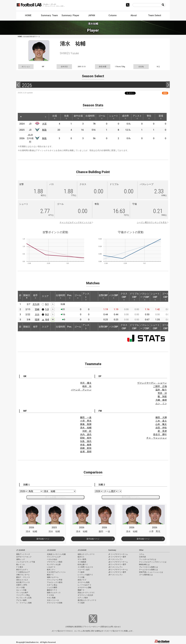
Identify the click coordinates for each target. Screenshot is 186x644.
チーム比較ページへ (55, 497)
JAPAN (92, 15)
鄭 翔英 (162, 397)
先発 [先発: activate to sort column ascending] (66, 117)
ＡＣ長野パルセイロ (85, 567)
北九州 (36, 304)
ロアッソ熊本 (83, 598)
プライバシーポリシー (91, 627)
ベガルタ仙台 (52, 559)
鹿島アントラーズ (23, 554)
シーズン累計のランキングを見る (152, 222)
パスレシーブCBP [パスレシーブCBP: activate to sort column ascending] (145, 296)
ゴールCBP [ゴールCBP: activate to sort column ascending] (166, 296)
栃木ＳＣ (81, 557)
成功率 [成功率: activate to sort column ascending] (125, 117)
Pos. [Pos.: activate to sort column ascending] (70, 296)
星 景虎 (162, 431)
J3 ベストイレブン (116, 575)
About (134, 15)
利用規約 (70, 627)
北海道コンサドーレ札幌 (56, 554)
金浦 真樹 (86, 452)
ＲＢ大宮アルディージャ (56, 572)
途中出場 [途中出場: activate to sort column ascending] (78, 117)
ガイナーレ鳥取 (84, 582)
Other (141, 550)
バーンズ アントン (81, 390)
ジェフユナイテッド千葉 (26, 562)
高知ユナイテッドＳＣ (86, 593)
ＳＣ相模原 (82, 562)
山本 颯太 (161, 424)
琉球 (37, 320)
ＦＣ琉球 (81, 603)
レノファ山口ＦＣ (84, 585)
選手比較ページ (43, 539)
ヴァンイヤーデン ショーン (152, 383)
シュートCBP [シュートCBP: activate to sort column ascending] (155, 296)
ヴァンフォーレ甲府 (55, 580)
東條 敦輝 (86, 424)
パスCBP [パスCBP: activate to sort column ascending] (114, 296)
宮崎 (37, 309)
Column (113, 15)
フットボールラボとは (148, 559)
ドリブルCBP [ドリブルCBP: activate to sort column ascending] (134, 296)
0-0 (47, 320)
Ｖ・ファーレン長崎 (24, 603)
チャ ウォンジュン (157, 438)
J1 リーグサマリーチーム (118, 554)
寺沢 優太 (86, 383)
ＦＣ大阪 (81, 577)
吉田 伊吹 (161, 428)
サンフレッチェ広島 (24, 598)
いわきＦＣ (51, 567)
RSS (165, 93)
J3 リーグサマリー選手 (117, 572)
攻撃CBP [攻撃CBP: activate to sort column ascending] (103, 296)
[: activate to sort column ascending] (27, 117)
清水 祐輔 (86, 428)
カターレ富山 (52, 585)
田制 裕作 (86, 438)
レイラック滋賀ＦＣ (85, 575)
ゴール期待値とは (146, 575)
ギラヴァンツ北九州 (85, 595)
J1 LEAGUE (21, 550)
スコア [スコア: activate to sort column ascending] (45, 296)
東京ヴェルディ (22, 570)
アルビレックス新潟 (55, 582)
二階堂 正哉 (160, 386)
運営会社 (105, 627)
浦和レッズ (20, 559)
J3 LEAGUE (82, 550)
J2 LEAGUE (51, 550)
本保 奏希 (86, 445)
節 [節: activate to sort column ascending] (20, 296)
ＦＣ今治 (50, 595)
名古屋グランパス (23, 582)
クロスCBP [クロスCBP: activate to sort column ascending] (124, 296)
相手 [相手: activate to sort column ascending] (35, 296)
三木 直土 (161, 421)
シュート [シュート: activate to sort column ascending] (114, 117)
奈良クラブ (82, 580)
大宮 (44, 124)
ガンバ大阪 (20, 587)
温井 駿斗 (161, 390)
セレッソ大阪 (21, 590)
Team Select (155, 15)
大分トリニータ (53, 600)
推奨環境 (78, 627)
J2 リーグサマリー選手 (117, 564)
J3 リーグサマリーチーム (118, 570)
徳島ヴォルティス (54, 593)
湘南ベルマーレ (53, 577)
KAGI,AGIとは (144, 564)
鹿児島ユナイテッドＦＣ (87, 600)
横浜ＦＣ (50, 575)
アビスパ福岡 (21, 600)
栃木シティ (51, 570)
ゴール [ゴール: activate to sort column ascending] (102, 117)
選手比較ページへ (131, 497)
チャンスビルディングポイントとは (76, 222)
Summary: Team (49, 15)
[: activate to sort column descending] (21, 117)
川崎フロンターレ (23, 575)
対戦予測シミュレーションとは (151, 572)
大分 (37, 314)
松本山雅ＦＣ (83, 564)
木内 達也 (86, 434)
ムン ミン (161, 403)
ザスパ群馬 (82, 559)
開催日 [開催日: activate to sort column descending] (27, 296)
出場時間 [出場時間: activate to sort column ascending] (90, 117)
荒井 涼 (162, 393)
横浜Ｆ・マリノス (23, 577)
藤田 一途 (86, 417)
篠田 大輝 (161, 417)
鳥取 (44, 130)
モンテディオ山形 (54, 564)
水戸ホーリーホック (24, 557)
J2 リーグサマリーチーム (118, 562)
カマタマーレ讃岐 (84, 587)
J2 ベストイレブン (116, 567)
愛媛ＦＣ (81, 590)
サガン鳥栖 (51, 598)
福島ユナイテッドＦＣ (86, 554)
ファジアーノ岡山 (23, 595)
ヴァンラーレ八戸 (54, 557)
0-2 (47, 314)
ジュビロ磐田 (52, 587)
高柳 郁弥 (86, 448)
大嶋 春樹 (161, 400)
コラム (142, 554)
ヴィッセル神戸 (22, 593)
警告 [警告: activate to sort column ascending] (149, 117)
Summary (112, 550)
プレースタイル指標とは (148, 567)
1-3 (47, 309)
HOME (28, 15)
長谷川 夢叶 (160, 434)
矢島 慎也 (86, 441)
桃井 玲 (87, 386)
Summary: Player (70, 15)
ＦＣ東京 (20, 567)
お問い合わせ (114, 627)
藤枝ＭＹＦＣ (52, 590)
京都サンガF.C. (22, 585)
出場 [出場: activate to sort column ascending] (55, 117)
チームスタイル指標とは (148, 570)
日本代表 (142, 557)
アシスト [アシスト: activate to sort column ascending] (137, 117)
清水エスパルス (22, 580)
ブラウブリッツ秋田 (55, 562)
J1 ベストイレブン (116, 559)
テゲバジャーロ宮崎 (55, 603)
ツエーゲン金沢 (84, 570)
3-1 (47, 304)
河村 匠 (87, 431)
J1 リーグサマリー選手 (117, 557)
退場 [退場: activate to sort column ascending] (161, 117)
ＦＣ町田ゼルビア (23, 572)
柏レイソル (20, 564)
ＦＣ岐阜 (81, 572)
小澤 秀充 (86, 421)
